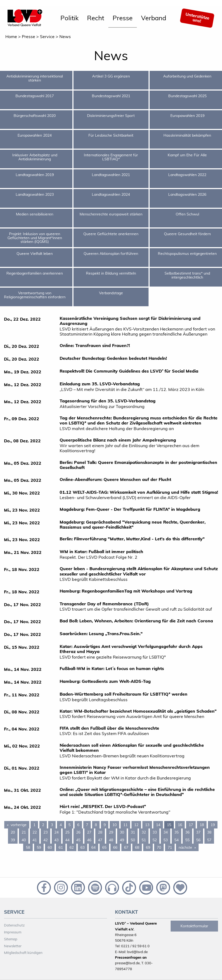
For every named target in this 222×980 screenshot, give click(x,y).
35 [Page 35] (176, 832)
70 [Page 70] (159, 847)
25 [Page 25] (67, 832)
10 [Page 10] (114, 825)
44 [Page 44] (67, 840)
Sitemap (11, 939)
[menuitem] (69, 18)
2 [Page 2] (43, 825)
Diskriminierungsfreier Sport (111, 116)
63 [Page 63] (83, 847)
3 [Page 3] (52, 825)
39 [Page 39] (13, 840)
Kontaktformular (194, 926)
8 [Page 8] (96, 825)
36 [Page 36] (187, 832)
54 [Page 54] (176, 840)
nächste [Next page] (189, 847)
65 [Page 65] (104, 847)
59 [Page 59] (39, 847)
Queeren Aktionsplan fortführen (111, 254)
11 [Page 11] (125, 825)
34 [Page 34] (166, 832)
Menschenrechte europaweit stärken (111, 214)
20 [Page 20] (13, 832)
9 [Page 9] (105, 825)
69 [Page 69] (148, 847)
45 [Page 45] (78, 840)
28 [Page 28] (100, 832)
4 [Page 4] (61, 825)
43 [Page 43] (56, 840)
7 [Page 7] (87, 825)
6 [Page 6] (78, 825)
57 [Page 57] (209, 840)
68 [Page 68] (137, 847)
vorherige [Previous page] (20, 824)
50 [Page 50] (133, 840)
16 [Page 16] (180, 825)
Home (11, 36)
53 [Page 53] (166, 840)
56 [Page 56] (198, 840)
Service (47, 36)
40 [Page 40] (24, 840)
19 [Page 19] (213, 825)
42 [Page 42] (46, 840)
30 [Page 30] (122, 832)
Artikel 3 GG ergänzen (111, 76)
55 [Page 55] (187, 840)
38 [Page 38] (209, 832)
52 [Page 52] (155, 840)
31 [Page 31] (133, 832)
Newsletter (13, 946)
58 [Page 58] (28, 847)
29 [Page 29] (111, 832)
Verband (154, 18)
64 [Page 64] (93, 847)
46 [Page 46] (89, 840)
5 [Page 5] (69, 825)
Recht (96, 18)
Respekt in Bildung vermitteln (111, 273)
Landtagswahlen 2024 (111, 194)
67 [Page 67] (126, 847)
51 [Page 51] (144, 840)
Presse (123, 18)
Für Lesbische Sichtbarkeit (111, 135)
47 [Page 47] (100, 840)
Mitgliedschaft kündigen (23, 953)
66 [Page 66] (115, 847)
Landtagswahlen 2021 (111, 175)
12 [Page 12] (136, 825)
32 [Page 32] (144, 832)
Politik (69, 18)
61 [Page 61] (61, 847)
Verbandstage (111, 293)
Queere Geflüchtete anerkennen (111, 234)
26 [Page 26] (78, 832)
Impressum (13, 932)
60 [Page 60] (50, 847)
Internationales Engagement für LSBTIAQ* (111, 157)
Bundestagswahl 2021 (111, 96)
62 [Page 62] (72, 847)
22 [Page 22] (35, 832)
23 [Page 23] (46, 832)
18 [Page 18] (202, 825)
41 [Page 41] (35, 840)
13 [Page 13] (147, 825)
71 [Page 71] (170, 847)
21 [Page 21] (24, 832)
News (65, 36)
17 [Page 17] (191, 825)
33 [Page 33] (155, 832)
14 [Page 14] (158, 825)
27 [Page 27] (89, 832)
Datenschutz (14, 925)
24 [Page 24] (56, 832)
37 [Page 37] (198, 832)
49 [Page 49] (122, 840)
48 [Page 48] (111, 840)
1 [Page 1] (34, 825)
